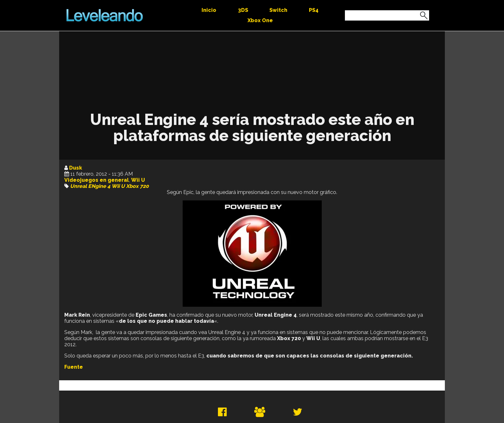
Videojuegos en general (97, 180)
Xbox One (260, 20)
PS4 (314, 10)
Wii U (138, 180)
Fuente (74, 367)
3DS (243, 10)
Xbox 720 (137, 186)
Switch (278, 10)
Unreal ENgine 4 (90, 186)
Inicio (209, 10)
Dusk (76, 168)
